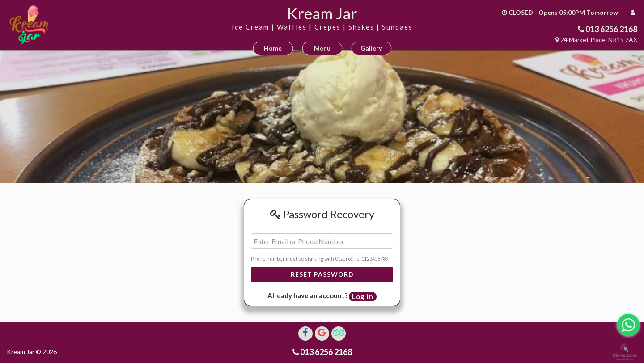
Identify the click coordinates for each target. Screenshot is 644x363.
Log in (363, 296)
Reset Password (322, 274)
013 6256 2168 (611, 29)
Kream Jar (322, 13)
